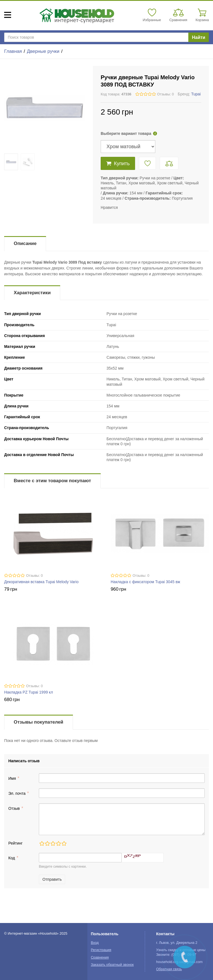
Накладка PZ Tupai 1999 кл (29, 692)
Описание (25, 243)
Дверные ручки (43, 51)
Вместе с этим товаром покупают (53, 481)
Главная (13, 51)
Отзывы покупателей (39, 722)
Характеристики (32, 293)
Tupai (196, 94)
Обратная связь (169, 969)
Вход (95, 943)
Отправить (52, 879)
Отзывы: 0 (166, 94)
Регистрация (101, 950)
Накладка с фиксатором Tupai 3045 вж (145, 582)
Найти (199, 37)
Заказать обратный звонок (112, 965)
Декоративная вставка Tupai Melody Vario (41, 582)
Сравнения (100, 957)
